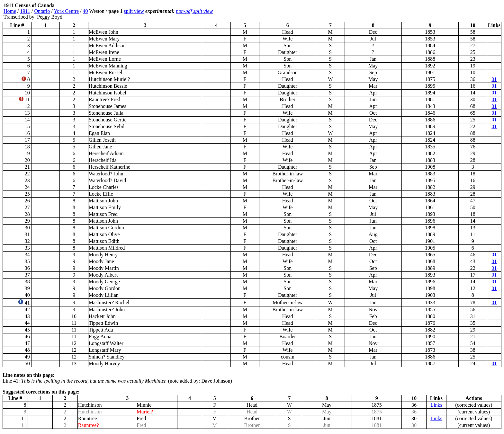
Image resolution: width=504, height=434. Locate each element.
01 (494, 79)
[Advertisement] (463, 11)
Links (436, 405)
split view (134, 11)
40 (85, 11)
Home (10, 11)
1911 (25, 11)
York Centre (66, 11)
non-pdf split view (195, 11)
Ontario (42, 11)
